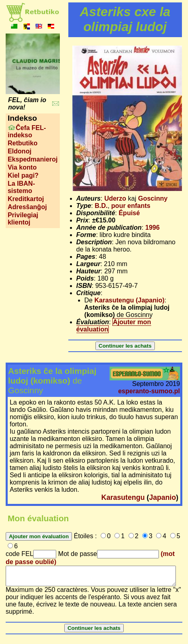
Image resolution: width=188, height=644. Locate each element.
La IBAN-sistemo (21, 187)
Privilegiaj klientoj (23, 219)
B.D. (101, 206)
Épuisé (129, 213)
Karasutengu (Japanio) (129, 300)
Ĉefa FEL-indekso (27, 131)
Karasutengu (123, 497)
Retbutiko (23, 143)
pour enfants (131, 206)
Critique (89, 293)
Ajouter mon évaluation (114, 326)
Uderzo (115, 198)
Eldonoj (20, 151)
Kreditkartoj (26, 199)
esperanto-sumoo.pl (149, 391)
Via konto (22, 167)
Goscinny (153, 198)
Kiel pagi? (23, 175)
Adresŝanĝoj (27, 207)
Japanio (163, 497)
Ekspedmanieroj (33, 159)
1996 (152, 228)
